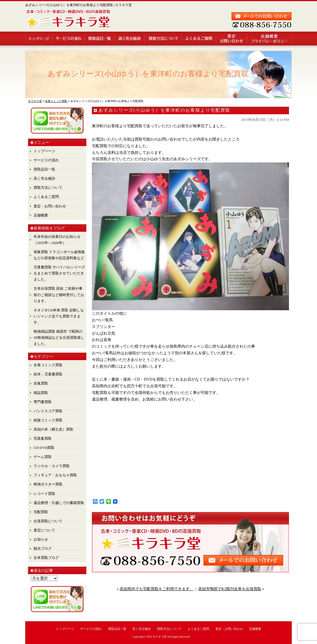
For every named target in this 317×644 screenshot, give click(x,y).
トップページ (39, 39)
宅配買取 (41, 512)
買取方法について (164, 39)
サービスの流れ (69, 39)
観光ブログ (43, 548)
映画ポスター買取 (48, 484)
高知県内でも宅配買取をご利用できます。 (157, 589)
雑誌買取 (41, 393)
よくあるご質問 (199, 39)
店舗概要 (270, 39)
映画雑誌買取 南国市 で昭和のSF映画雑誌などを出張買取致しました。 (59, 338)
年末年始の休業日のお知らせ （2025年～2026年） (57, 240)
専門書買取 (43, 402)
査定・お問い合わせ (232, 39)
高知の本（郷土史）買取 (53, 429)
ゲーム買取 (43, 457)
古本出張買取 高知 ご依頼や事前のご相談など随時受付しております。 (59, 295)
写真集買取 (43, 438)
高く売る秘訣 (130, 39)
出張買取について (48, 521)
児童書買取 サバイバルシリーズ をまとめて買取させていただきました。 (59, 273)
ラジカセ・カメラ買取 (52, 466)
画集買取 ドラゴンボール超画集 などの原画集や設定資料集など (59, 255)
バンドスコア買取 (48, 411)
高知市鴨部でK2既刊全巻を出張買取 (230, 589)
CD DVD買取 (44, 448)
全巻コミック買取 (48, 365)
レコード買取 (44, 494)
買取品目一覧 (100, 39)
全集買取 (41, 383)
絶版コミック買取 (48, 420)
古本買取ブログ (46, 558)
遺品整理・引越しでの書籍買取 (59, 503)
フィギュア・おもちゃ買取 (55, 475)
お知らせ (41, 539)
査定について (44, 530)
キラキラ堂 (160, 637)
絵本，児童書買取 (48, 374)
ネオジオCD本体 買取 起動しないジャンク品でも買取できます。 (59, 316)
